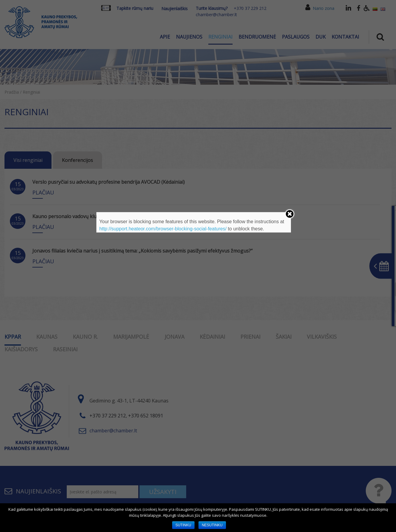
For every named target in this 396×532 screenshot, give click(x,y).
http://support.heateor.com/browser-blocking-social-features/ (163, 229)
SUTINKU (183, 525)
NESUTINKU (212, 525)
